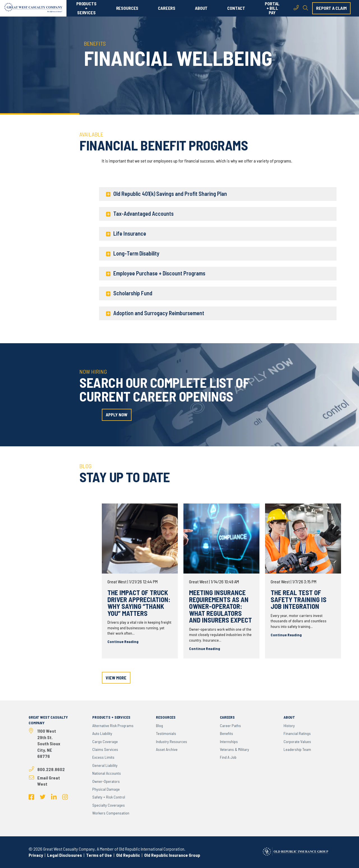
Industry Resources (172, 741)
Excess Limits (103, 757)
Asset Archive (167, 749)
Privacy (36, 855)
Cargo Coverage (105, 741)
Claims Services (105, 749)
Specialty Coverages (109, 805)
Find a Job (228, 757)
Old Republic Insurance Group (172, 855)
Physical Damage (106, 789)
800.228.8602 (51, 769)
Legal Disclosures (65, 855)
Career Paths (230, 726)
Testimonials (166, 733)
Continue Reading (123, 641)
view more (116, 678)
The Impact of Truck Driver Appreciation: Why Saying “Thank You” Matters (139, 603)
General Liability (105, 765)
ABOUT (201, 8)
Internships (229, 741)
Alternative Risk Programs (113, 726)
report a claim (331, 8)
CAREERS (167, 8)
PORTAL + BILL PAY (272, 8)
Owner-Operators (106, 781)
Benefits (226, 733)
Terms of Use (99, 855)
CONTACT (236, 8)
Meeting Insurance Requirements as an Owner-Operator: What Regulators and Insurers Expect (220, 606)
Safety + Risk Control (109, 797)
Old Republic (128, 855)
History (289, 726)
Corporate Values (297, 741)
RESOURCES (127, 8)
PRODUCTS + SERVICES (86, 8)
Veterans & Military (234, 749)
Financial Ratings (297, 733)
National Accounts (107, 773)
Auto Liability (102, 733)
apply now (117, 415)
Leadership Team (297, 749)
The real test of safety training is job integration (299, 599)
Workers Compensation (111, 813)
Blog (159, 726)
